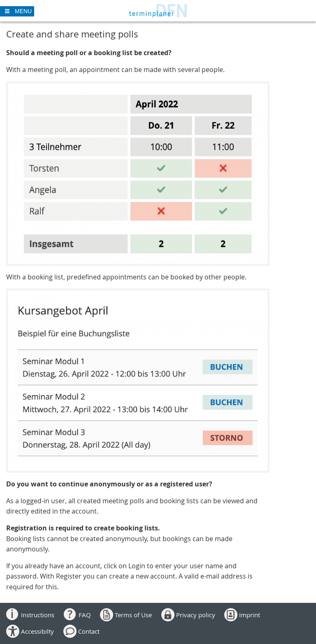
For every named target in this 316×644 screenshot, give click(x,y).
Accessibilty (37, 631)
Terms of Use (133, 615)
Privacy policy (196, 615)
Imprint (250, 615)
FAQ (85, 615)
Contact (89, 631)
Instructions (38, 615)
